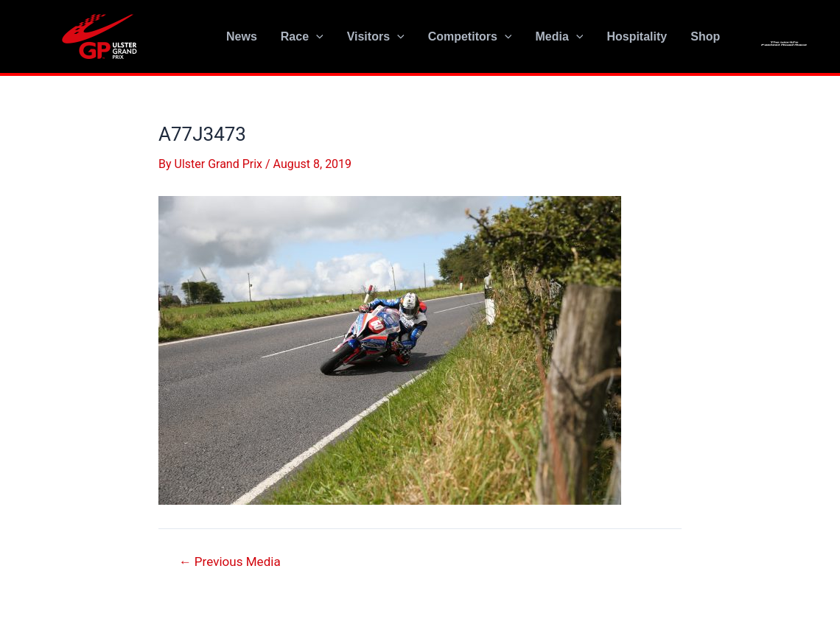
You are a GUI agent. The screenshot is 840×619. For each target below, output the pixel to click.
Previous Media (230, 562)
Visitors (376, 37)
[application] (316, 37)
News (242, 36)
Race (302, 37)
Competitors (470, 37)
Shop (705, 36)
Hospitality (637, 36)
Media (559, 37)
